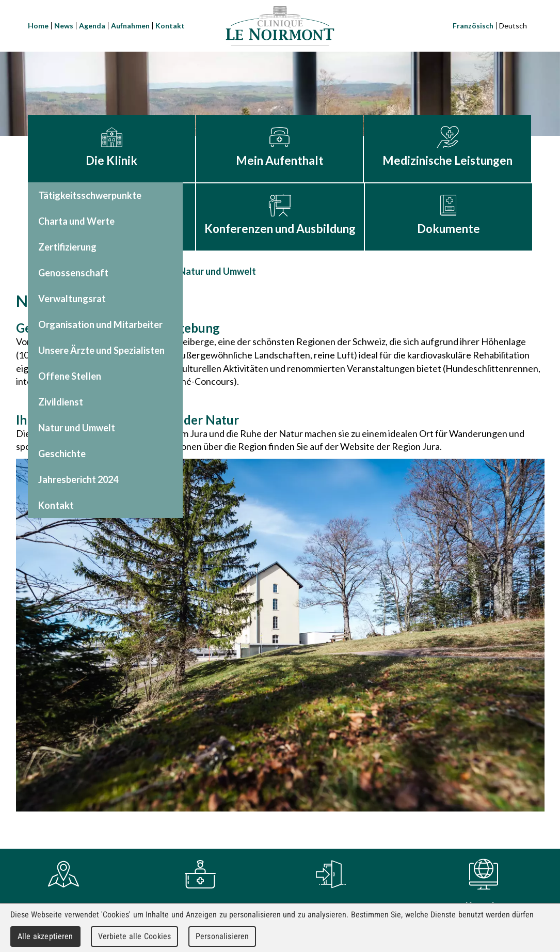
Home (38, 26)
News (64, 26)
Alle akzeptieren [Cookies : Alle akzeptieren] (45, 936)
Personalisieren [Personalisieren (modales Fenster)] (222, 936)
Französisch (473, 26)
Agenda (92, 26)
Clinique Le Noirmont (280, 26)
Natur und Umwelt (218, 271)
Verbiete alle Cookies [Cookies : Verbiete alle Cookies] (135, 936)
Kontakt (170, 26)
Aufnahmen (130, 26)
